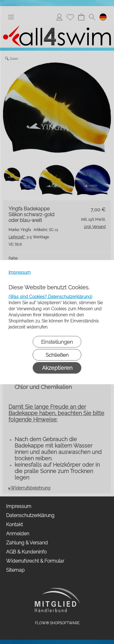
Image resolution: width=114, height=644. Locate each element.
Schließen (57, 355)
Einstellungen (57, 342)
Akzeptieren (57, 368)
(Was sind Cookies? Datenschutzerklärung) (50, 296)
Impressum (20, 272)
